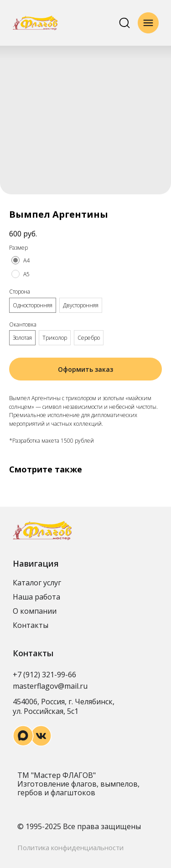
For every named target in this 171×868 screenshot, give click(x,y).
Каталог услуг (37, 583)
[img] (35, 23)
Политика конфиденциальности (70, 847)
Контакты (31, 625)
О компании (35, 611)
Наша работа (36, 597)
